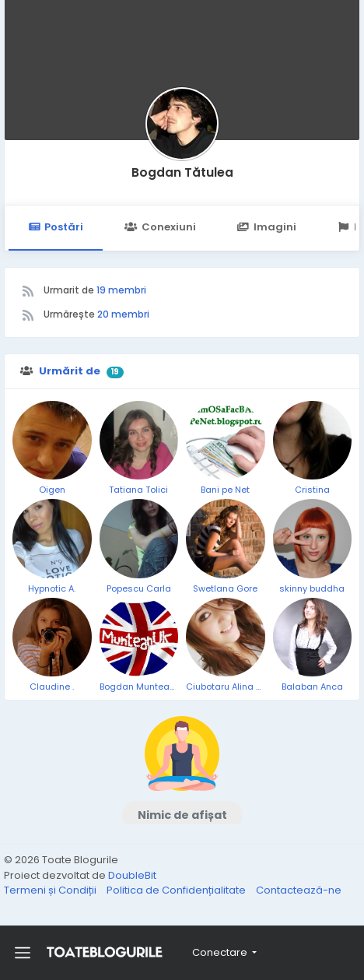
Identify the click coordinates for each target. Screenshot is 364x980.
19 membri (121, 290)
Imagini (267, 227)
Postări (56, 227)
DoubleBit (132, 875)
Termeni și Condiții (51, 890)
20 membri (123, 314)
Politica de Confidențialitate (177, 890)
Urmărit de (70, 371)
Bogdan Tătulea (182, 172)
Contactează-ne (299, 890)
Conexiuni (160, 227)
